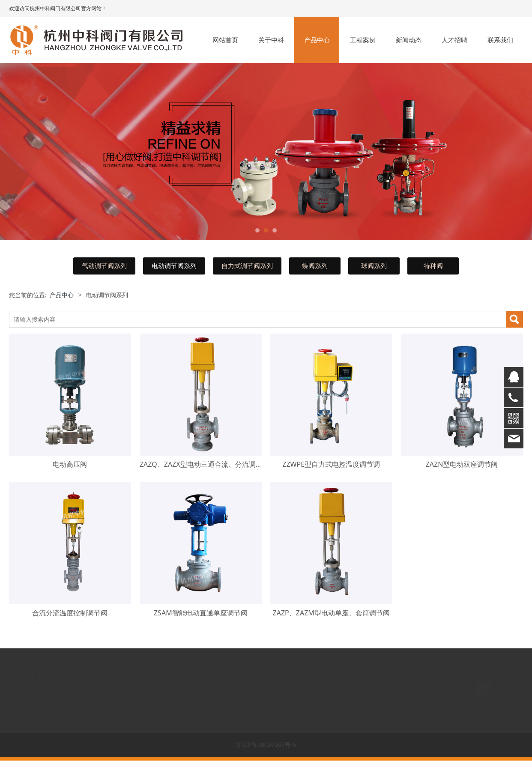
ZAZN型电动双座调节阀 (462, 464)
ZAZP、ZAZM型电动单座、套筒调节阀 (331, 613)
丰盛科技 (221, 700)
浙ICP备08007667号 (240, 693)
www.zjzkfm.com (185, 693)
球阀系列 (374, 266)
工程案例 (363, 40)
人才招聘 (454, 40)
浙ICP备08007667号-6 (266, 745)
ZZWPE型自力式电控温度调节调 (331, 464)
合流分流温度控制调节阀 (70, 613)
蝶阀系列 (315, 266)
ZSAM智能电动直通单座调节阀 (201, 613)
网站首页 (225, 40)
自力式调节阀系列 (247, 266)
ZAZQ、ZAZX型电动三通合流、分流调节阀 (205, 464)
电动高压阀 (70, 464)
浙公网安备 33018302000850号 (172, 700)
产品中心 (317, 40)
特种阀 (433, 266)
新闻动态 (409, 40)
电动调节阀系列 (174, 266)
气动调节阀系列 (104, 266)
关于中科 (271, 40)
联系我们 (500, 40)
